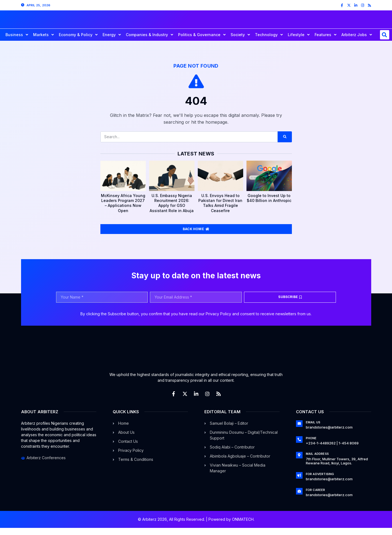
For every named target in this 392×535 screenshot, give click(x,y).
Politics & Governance (202, 42)
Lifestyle (299, 42)
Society (240, 42)
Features (326, 42)
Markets (43, 42)
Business (17, 42)
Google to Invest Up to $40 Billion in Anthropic (269, 205)
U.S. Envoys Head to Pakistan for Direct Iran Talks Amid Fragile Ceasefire (220, 210)
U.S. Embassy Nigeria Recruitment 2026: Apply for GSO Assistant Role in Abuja (172, 210)
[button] (385, 42)
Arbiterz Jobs (357, 42)
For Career (316, 497)
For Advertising (320, 481)
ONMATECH (243, 526)
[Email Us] (299, 431)
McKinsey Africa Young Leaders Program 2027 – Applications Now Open (123, 210)
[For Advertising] (299, 482)
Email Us (313, 429)
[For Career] (299, 498)
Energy (112, 42)
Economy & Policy (78, 42)
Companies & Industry (149, 42)
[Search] (285, 144)
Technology (269, 42)
